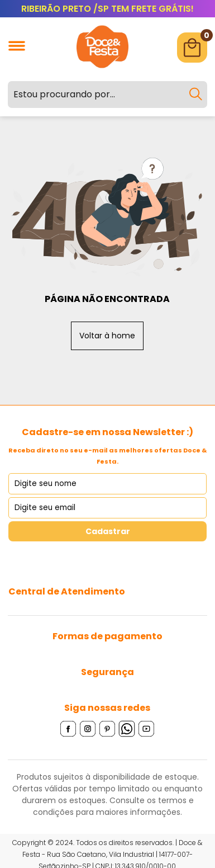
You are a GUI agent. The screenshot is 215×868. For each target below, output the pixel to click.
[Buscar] (195, 95)
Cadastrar (108, 531)
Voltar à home (107, 336)
